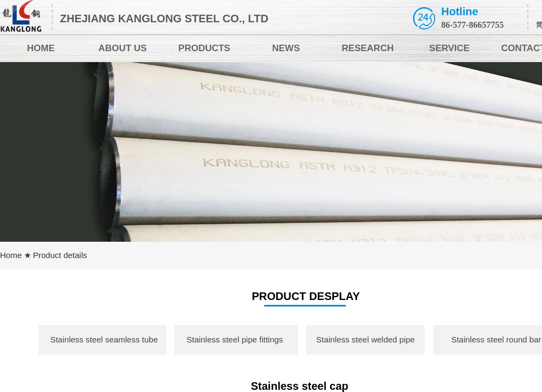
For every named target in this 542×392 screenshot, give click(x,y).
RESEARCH (367, 48)
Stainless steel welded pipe (366, 339)
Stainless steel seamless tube (104, 339)
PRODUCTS (204, 48)
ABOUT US (123, 48)
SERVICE (449, 48)
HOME (41, 48)
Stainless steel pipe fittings (235, 339)
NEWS (286, 48)
